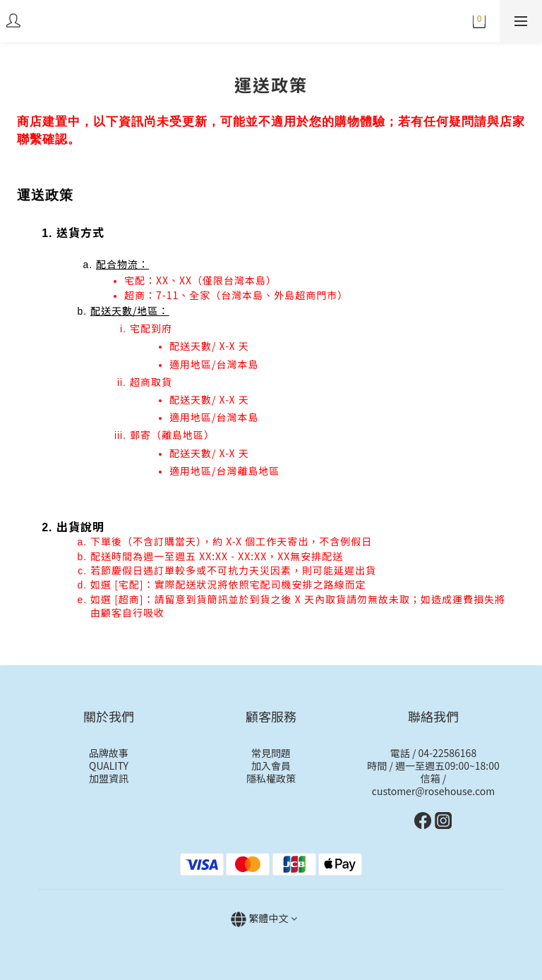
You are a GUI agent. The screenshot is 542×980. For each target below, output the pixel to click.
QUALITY (109, 766)
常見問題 (271, 753)
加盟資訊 (109, 778)
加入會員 (271, 766)
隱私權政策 (271, 778)
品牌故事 (109, 753)
